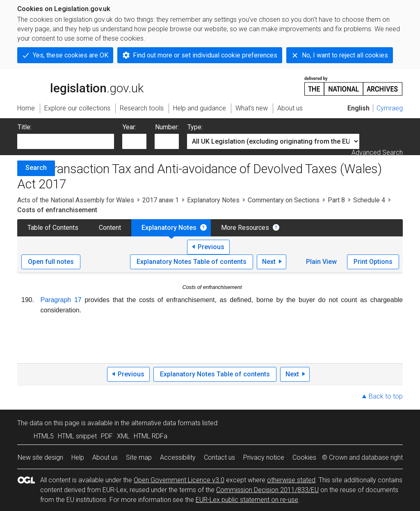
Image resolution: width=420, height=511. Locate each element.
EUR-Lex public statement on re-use (247, 500)
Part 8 (336, 200)
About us (105, 457)
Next (269, 262)
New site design (40, 457)
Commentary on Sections (284, 200)
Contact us (219, 457)
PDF (107, 436)
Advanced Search (377, 152)
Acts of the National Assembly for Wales (76, 200)
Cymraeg (390, 108)
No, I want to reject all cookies (345, 55)
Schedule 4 (369, 200)
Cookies (304, 457)
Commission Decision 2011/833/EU (267, 490)
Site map (139, 457)
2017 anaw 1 (161, 200)
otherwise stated (291, 480)
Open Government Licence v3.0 (179, 480)
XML (123, 436)
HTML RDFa (151, 436)
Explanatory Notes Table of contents (192, 262)
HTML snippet (77, 436)
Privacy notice (264, 457)
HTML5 (44, 436)
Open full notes (51, 262)
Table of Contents (53, 228)
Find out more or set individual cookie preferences (205, 55)
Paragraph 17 (61, 300)
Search (36, 168)
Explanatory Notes (213, 200)
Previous (211, 247)
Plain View (321, 262)
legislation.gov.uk (80, 85)
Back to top (386, 396)
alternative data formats (166, 423)
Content (110, 228)
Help (78, 457)
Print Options (373, 262)
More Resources (245, 228)
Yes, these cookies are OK (71, 55)
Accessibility (178, 457)
